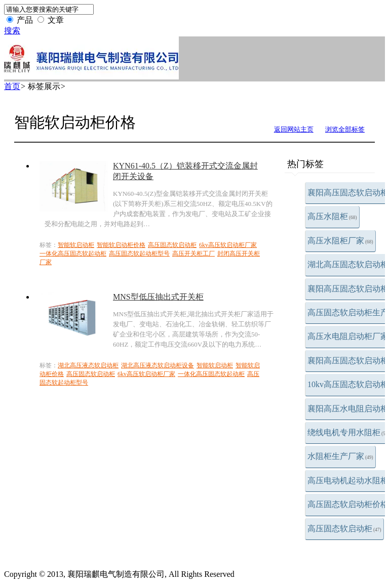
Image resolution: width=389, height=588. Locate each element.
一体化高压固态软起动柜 (73, 254)
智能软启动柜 (76, 245)
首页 (12, 86)
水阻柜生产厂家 (340, 456)
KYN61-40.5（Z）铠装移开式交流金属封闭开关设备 (185, 171)
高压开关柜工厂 (193, 254)
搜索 (12, 31)
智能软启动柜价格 (121, 245)
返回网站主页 (294, 129)
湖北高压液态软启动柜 (88, 365)
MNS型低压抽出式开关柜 (158, 297)
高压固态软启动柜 (344, 529)
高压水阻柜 (332, 216)
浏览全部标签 (345, 129)
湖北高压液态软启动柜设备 (158, 365)
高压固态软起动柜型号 (139, 254)
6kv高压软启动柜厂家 (228, 245)
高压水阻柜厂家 (340, 241)
